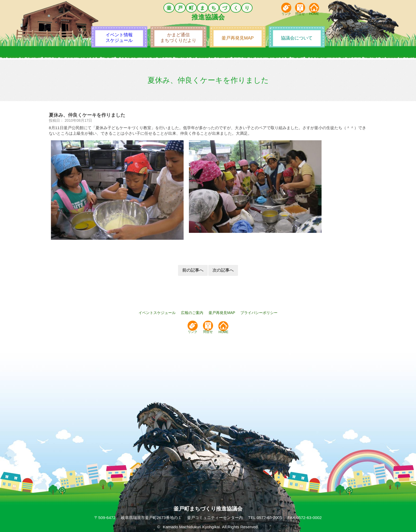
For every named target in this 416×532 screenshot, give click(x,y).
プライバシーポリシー (259, 313)
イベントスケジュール (157, 313)
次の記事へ (223, 270)
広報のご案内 (192, 313)
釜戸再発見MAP (222, 313)
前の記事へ (193, 270)
